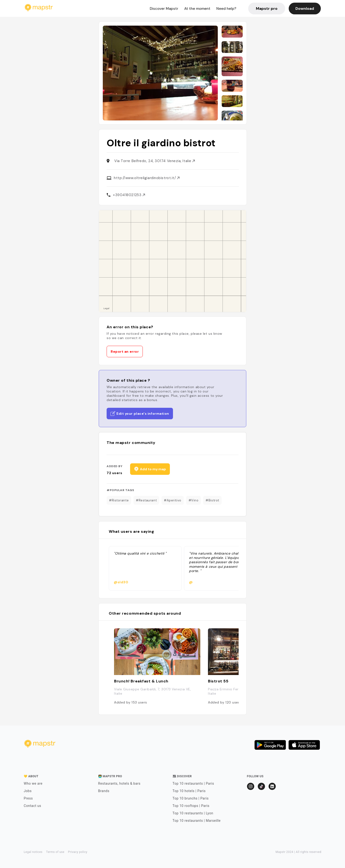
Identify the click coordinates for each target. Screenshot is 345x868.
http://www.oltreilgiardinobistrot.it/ (147, 178)
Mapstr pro (267, 9)
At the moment (197, 9)
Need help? (226, 9)
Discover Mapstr (164, 9)
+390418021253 (129, 195)
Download (305, 9)
